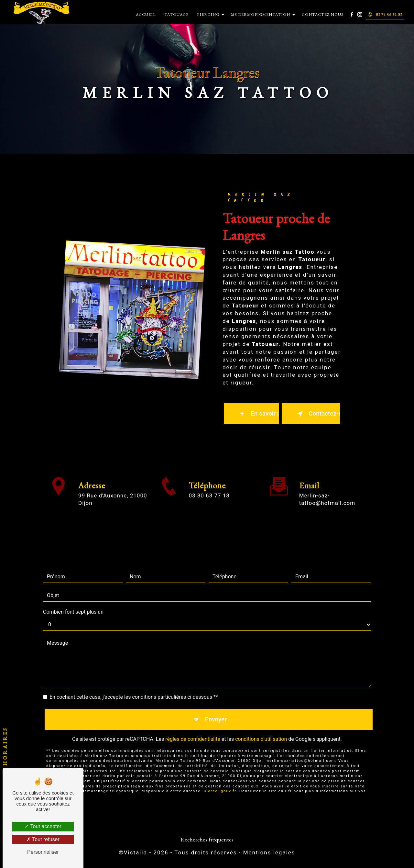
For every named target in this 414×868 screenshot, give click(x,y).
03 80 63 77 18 (209, 507)
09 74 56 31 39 (385, 15)
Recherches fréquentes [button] (207, 840)
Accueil (146, 15)
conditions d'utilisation (261, 728)
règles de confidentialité (193, 728)
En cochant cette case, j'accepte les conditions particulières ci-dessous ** (134, 686)
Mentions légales (269, 853)
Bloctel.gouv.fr (220, 780)
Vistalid (136, 853)
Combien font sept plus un (73, 601)
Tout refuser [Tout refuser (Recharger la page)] (43, 839)
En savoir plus (258, 414)
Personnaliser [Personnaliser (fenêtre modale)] (43, 852)
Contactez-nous (322, 15)
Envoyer (216, 708)
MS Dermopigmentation (260, 15)
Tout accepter (43, 826)
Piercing (208, 15)
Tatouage (176, 15)
